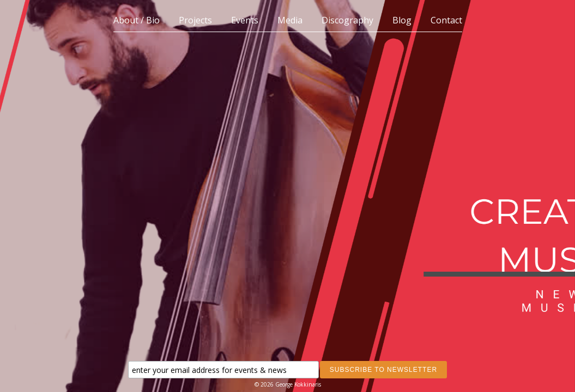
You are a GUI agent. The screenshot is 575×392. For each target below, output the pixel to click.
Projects (195, 20)
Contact (446, 20)
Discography (347, 20)
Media (290, 20)
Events (245, 20)
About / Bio (137, 20)
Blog (402, 20)
